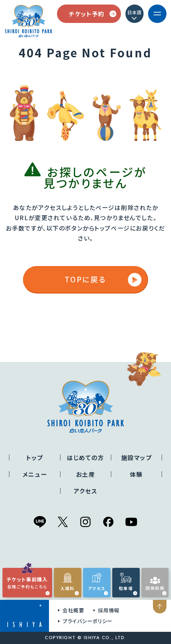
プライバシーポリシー (88, 621)
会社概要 (73, 610)
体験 (136, 474)
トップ (35, 457)
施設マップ (137, 457)
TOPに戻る (103, 280)
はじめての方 (85, 457)
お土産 (86, 474)
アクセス (85, 491)
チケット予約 (92, 14)
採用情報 (109, 610)
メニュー (35, 474)
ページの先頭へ (161, 607)
